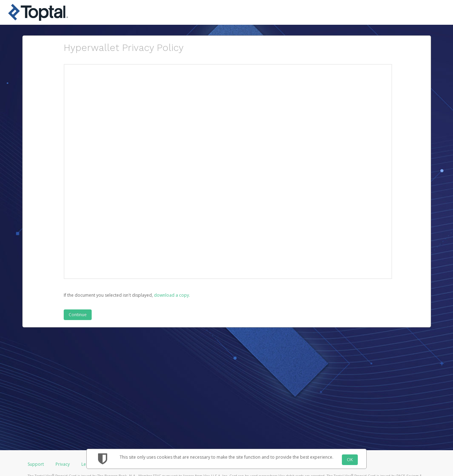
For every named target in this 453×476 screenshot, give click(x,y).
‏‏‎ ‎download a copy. (171, 295)
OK (350, 460)
